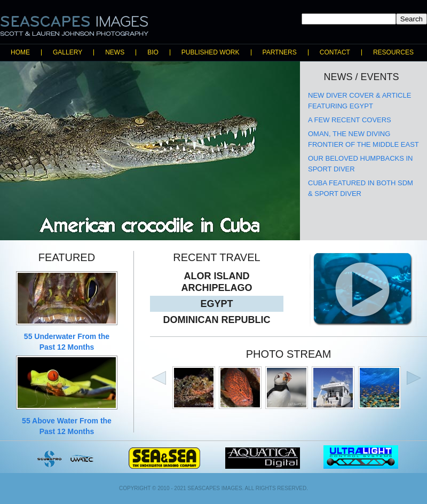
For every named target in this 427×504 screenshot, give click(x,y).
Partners (280, 52)
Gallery (68, 52)
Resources (393, 52)
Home (20, 52)
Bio (153, 52)
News (115, 52)
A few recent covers (350, 120)
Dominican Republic (217, 320)
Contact (335, 52)
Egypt (216, 304)
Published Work (211, 52)
